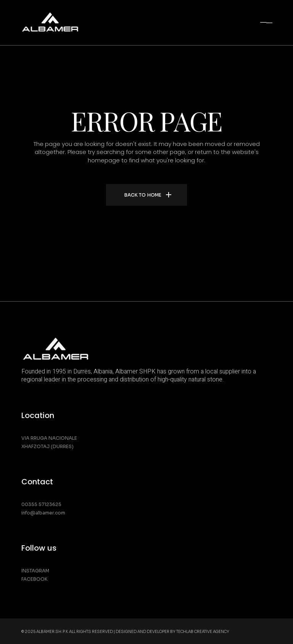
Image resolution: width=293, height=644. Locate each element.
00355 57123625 (41, 504)
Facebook (35, 579)
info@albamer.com (43, 513)
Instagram (35, 571)
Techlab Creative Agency (203, 632)
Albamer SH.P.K (52, 632)
